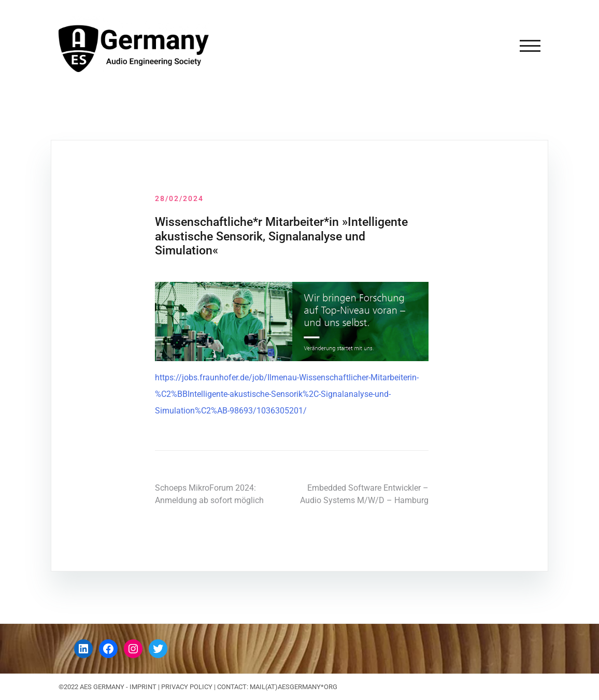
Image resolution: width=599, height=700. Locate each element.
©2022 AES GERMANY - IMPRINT (108, 687)
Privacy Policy (187, 687)
